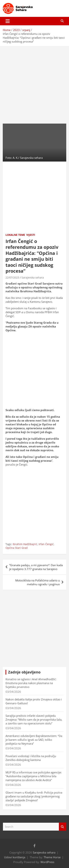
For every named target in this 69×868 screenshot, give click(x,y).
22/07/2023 (12, 278)
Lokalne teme (15, 235)
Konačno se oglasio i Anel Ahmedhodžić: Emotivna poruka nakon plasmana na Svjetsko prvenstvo (31, 683)
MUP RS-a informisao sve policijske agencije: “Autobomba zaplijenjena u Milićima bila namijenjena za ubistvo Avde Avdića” (34, 776)
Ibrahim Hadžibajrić (25, 544)
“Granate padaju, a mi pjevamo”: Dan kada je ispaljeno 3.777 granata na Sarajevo (36, 567)
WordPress (47, 862)
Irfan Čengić (46, 544)
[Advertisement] (34, 82)
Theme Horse (52, 857)
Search (63, 827)
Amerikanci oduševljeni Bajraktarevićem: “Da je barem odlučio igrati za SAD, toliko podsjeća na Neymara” (34, 740)
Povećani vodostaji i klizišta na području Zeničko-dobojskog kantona (31, 758)
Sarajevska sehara (33, 278)
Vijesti (31, 235)
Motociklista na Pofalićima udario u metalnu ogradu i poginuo (38, 582)
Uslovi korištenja (15, 857)
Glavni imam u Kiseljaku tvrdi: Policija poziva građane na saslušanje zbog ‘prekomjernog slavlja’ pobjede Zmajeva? (34, 796)
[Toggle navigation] (8, 21)
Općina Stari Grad (17, 548)
